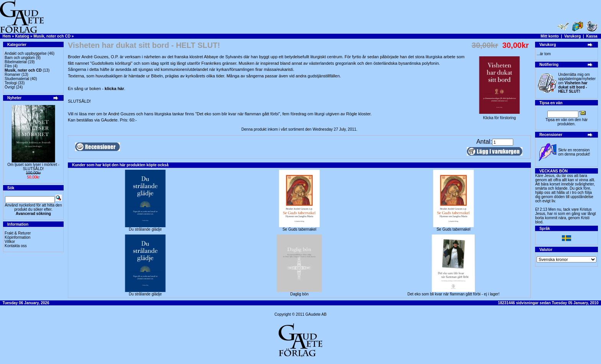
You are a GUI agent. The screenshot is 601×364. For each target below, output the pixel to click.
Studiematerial (17, 79)
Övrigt (10, 87)
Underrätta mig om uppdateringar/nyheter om (577, 83)
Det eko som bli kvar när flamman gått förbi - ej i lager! (453, 294)
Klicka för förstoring (499, 116)
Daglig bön (299, 294)
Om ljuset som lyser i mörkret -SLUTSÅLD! (33, 167)
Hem (7, 36)
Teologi (11, 83)
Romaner (12, 75)
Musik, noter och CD (52, 36)
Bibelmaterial (16, 62)
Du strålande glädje (145, 229)
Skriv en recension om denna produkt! (574, 152)
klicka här (114, 89)
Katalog (22, 36)
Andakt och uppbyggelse (26, 53)
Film (8, 66)
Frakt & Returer (18, 233)
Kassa (592, 36)
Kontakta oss (16, 246)
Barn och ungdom (20, 58)
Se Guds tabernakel (299, 229)
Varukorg (572, 36)
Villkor (10, 242)
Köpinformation (17, 237)
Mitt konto (550, 36)
